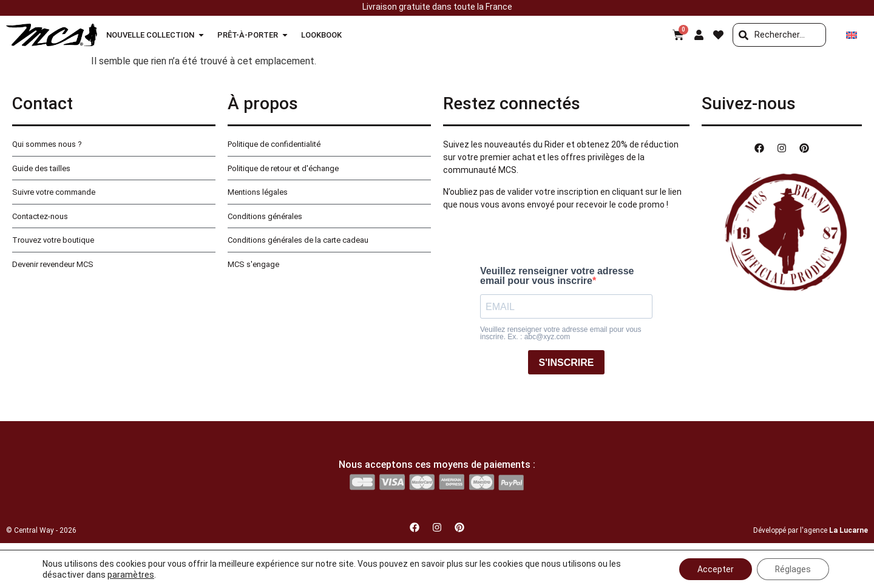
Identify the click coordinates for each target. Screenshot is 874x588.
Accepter (715, 569)
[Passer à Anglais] (852, 35)
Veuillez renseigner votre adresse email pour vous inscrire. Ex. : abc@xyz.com (561, 333)
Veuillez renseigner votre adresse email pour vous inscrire (557, 276)
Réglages (793, 569)
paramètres (131, 575)
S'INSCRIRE (567, 363)
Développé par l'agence (811, 530)
